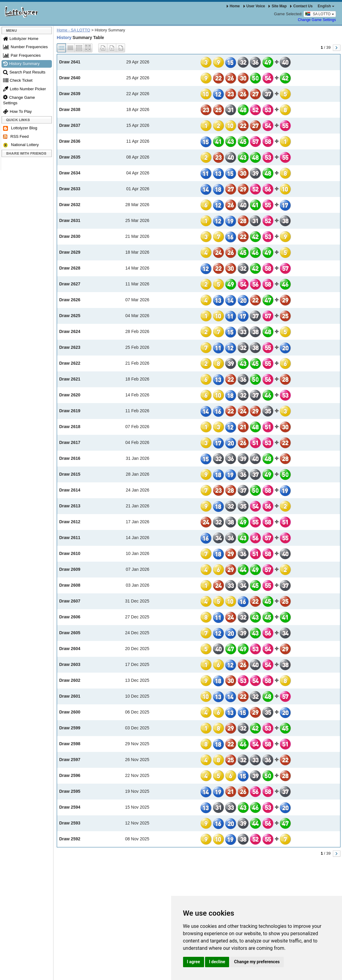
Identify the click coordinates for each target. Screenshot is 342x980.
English (326, 6)
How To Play (17, 111)
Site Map (277, 6)
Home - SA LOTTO (74, 30)
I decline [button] (217, 962)
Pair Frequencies (22, 55)
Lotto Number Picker (25, 89)
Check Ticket (18, 80)
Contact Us (301, 6)
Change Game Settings (317, 20)
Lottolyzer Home (21, 39)
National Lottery (21, 145)
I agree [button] (194, 962)
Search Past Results (24, 72)
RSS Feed (16, 137)
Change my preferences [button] (257, 962)
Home (233, 6)
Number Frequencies (25, 47)
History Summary (21, 64)
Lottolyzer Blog (20, 128)
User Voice (254, 6)
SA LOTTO (320, 14)
